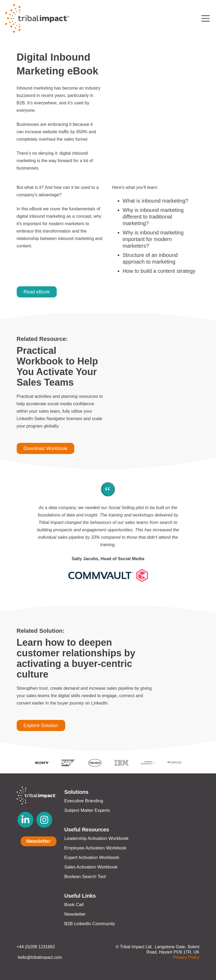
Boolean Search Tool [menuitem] (85, 877)
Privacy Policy (186, 957)
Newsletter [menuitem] (75, 914)
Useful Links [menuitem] (80, 896)
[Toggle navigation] (206, 18)
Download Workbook (46, 448)
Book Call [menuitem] (74, 905)
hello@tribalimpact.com (39, 957)
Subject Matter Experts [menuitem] (87, 810)
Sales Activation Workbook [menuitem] (91, 867)
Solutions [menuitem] (76, 792)
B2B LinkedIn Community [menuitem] (90, 924)
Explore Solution (41, 725)
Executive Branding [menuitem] (84, 801)
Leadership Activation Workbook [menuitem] (97, 838)
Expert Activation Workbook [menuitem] (92, 857)
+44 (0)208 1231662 (36, 947)
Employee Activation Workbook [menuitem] (95, 848)
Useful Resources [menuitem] (87, 830)
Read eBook (37, 292)
